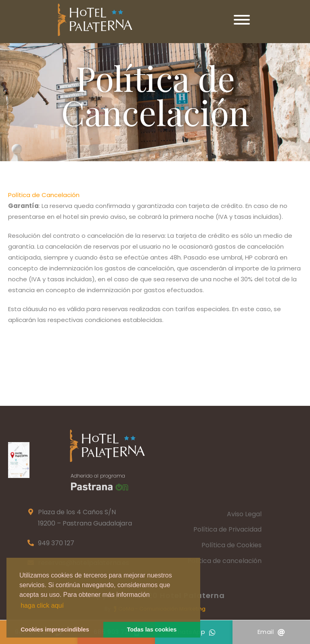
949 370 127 (56, 543)
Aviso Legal (244, 514)
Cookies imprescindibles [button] (55, 629)
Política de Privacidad (227, 529)
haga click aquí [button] (42, 606)
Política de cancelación (224, 561)
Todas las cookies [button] (152, 629)
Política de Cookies (231, 545)
